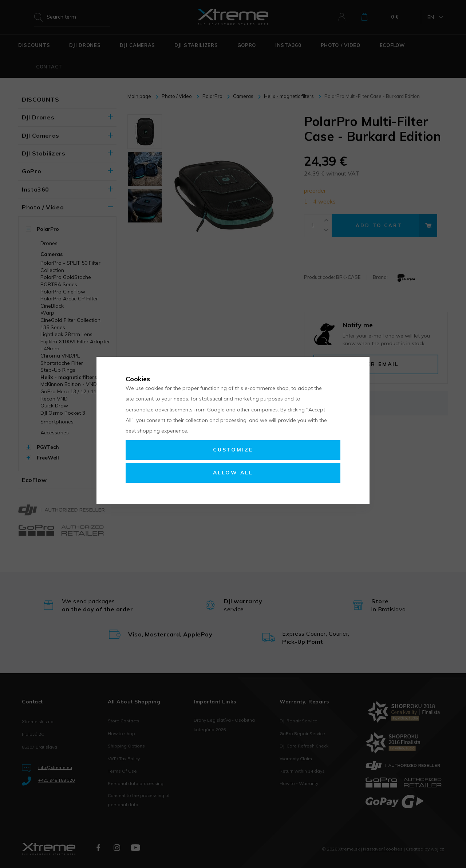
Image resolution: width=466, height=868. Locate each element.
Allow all (233, 473)
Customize (233, 450)
